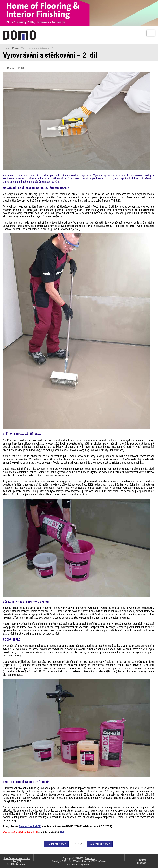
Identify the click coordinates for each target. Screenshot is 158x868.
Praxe (15, 48)
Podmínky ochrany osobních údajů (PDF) (17, 860)
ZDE (62, 833)
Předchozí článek (56, 844)
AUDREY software (98, 861)
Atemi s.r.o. (90, 858)
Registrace (141, 860)
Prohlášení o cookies (17, 864)
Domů (6, 48)
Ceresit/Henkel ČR (30, 826)
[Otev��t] (151, 33)
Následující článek (100, 844)
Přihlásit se (141, 863)
